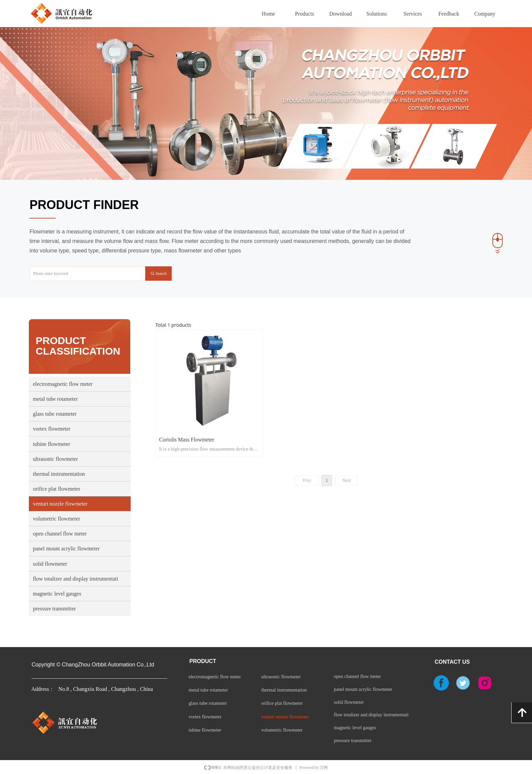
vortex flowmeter (52, 429)
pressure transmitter (54, 609)
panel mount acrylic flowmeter (66, 549)
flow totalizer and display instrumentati (76, 579)
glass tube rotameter (55, 414)
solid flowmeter (50, 564)
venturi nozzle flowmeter (60, 504)
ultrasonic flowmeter (55, 459)
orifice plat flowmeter (57, 489)
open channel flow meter (60, 534)
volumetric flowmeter (56, 519)
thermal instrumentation (59, 474)
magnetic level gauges (57, 594)
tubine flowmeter (52, 444)
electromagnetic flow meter (63, 384)
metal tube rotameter (55, 399)
